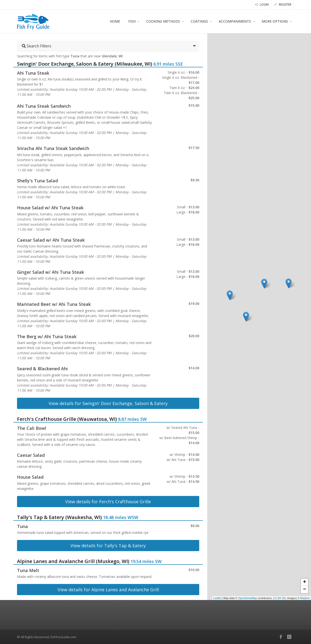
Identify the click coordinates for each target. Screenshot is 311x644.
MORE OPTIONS (275, 21)
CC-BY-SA (279, 598)
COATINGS (199, 21)
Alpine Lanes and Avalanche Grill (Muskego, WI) (73, 561)
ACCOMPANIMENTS (235, 21)
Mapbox (305, 598)
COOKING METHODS (163, 21)
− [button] (305, 590)
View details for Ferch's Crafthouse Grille (108, 502)
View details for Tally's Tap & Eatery (108, 546)
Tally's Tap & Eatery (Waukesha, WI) (59, 517)
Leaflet (217, 598)
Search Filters (37, 46)
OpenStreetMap (248, 598)
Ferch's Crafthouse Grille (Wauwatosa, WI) (67, 419)
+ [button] (305, 582)
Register (283, 4)
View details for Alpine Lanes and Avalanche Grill (108, 590)
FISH (132, 21)
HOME (115, 21)
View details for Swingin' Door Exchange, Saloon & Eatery (108, 403)
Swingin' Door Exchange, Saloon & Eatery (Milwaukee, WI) (85, 64)
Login (262, 4)
